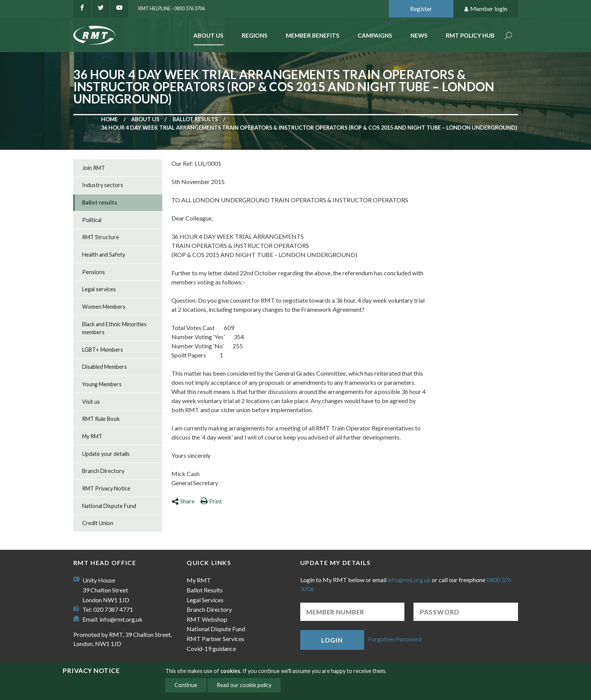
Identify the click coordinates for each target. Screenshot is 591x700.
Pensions (93, 272)
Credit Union (98, 523)
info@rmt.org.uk (121, 619)
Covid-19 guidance (211, 648)
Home (109, 119)
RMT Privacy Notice (106, 488)
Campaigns (375, 35)
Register (421, 9)
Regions (255, 35)
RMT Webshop (207, 619)
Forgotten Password (395, 639)
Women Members (104, 307)
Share (183, 501)
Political (92, 220)
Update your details (106, 454)
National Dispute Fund (109, 506)
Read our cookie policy (244, 685)
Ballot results (195, 119)
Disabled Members (105, 367)
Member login (486, 9)
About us (145, 119)
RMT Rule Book (101, 419)
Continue (186, 685)
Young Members (102, 384)
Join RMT (93, 168)
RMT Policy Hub (470, 35)
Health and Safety (104, 255)
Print (211, 501)
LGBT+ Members (103, 350)
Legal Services (205, 600)
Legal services (99, 289)
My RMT (92, 436)
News (419, 35)
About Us (208, 35)
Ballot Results (205, 590)
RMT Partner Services (215, 639)
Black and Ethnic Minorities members (114, 328)
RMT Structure (101, 237)
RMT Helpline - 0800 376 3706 (172, 8)
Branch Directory (103, 471)
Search (509, 36)
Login (332, 640)
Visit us (91, 402)
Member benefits (313, 35)
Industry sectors (103, 185)
